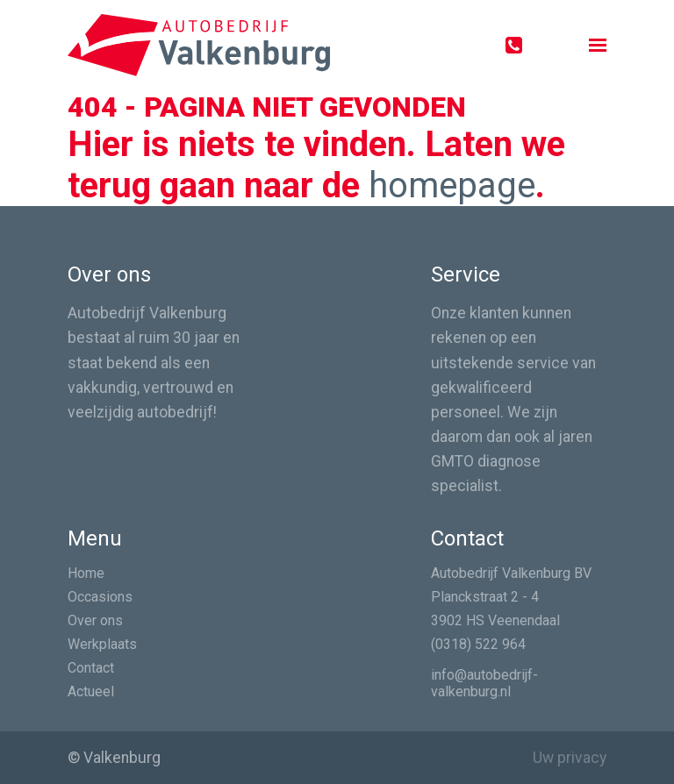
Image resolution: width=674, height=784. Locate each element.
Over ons (95, 620)
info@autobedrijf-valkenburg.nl (484, 683)
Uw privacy (570, 758)
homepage (452, 185)
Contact (91, 668)
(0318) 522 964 (478, 644)
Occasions (100, 597)
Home (86, 573)
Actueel (91, 691)
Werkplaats (102, 644)
